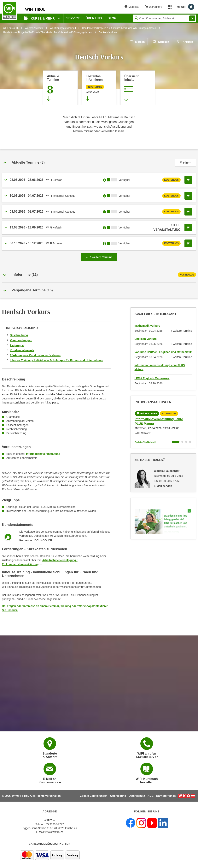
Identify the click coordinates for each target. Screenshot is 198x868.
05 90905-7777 (55, 824)
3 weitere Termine (100, 256)
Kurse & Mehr (40, 18)
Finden (192, 18)
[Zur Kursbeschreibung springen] (138, 88)
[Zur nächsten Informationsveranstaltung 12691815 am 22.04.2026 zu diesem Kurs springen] (99, 88)
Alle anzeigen (146, 442)
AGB (151, 796)
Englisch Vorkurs (146, 339)
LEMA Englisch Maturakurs (152, 378)
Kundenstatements (22, 350)
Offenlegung (118, 796)
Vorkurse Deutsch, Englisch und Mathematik (163, 352)
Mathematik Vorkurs (147, 326)
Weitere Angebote (34, 28)
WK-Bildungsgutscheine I (63, 28)
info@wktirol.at (54, 832)
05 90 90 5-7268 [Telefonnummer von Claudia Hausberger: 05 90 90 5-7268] (173, 476)
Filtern (185, 163)
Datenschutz (137, 796)
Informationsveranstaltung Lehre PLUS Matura (160, 367)
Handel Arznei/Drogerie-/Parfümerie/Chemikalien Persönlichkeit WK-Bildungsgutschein (48, 32)
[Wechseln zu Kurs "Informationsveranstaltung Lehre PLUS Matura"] (176, 442)
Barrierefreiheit (166, 796)
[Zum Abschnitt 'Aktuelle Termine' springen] (60, 88)
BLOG (112, 18)
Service (73, 18)
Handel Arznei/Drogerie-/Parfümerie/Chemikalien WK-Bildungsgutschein (119, 28)
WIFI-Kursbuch (11, 28)
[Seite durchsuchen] (164, 18)
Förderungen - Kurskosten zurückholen (35, 355)
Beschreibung (19, 335)
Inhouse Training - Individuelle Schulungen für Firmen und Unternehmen (56, 360)
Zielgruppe (17, 345)
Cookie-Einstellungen (94, 796)
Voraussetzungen (21, 340)
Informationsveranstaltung (43, 454)
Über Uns (94, 18)
